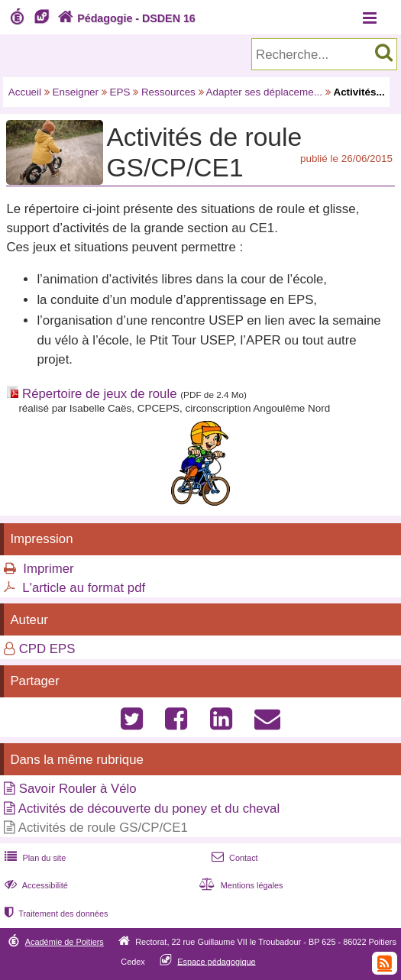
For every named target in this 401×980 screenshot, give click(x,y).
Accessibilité (35, 885)
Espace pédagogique (217, 961)
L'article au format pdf (84, 588)
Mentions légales (240, 885)
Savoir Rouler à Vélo (78, 789)
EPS (120, 92)
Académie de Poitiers (65, 942)
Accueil (25, 92)
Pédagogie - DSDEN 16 (125, 18)
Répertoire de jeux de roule (99, 394)
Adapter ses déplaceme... (264, 92)
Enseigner (76, 92)
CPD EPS (47, 649)
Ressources (168, 92)
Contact (233, 858)
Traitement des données (55, 914)
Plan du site (34, 858)
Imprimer (48, 569)
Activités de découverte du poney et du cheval (149, 809)
